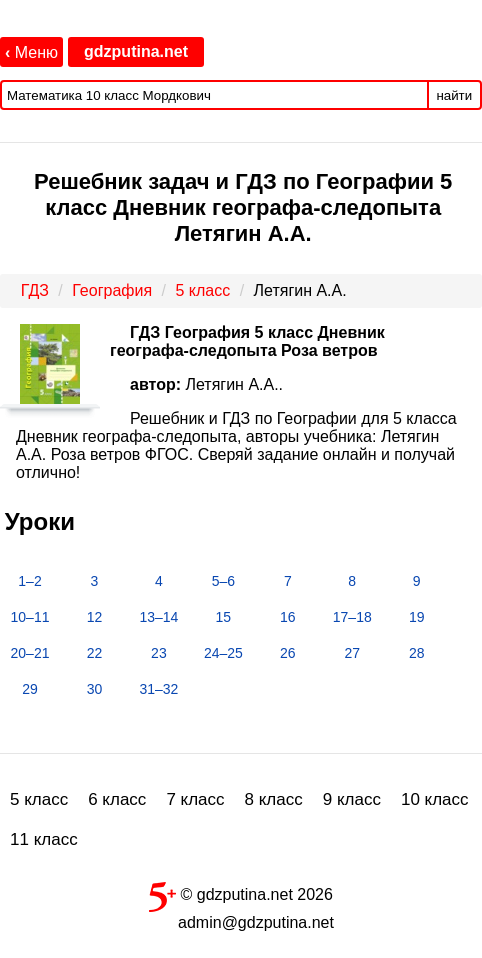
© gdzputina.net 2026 (241, 893)
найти (454, 95)
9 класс (352, 799)
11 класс (44, 839)
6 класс (117, 799)
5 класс (39, 799)
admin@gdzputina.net (256, 922)
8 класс (274, 799)
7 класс (195, 799)
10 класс (435, 799)
